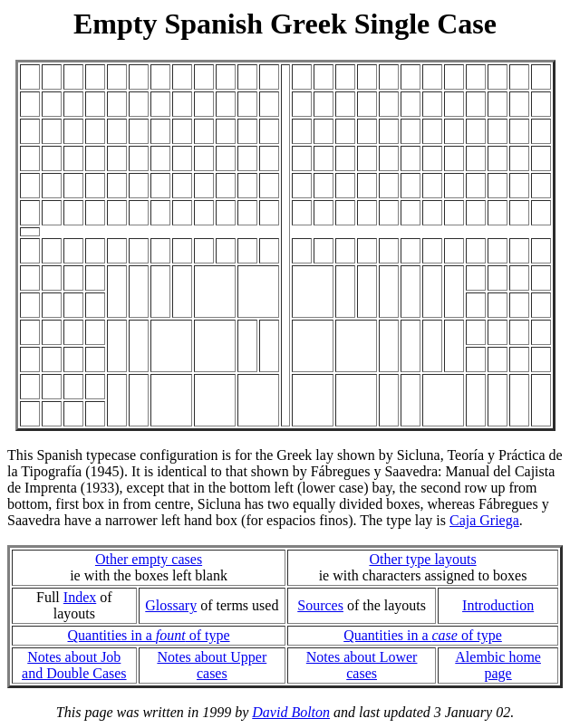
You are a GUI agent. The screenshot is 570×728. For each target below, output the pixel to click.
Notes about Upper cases (212, 665)
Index (80, 597)
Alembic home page (498, 665)
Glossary (171, 605)
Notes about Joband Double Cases (74, 665)
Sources (320, 605)
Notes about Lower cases (362, 665)
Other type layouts (422, 559)
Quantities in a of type (148, 635)
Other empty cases (149, 559)
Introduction (498, 605)
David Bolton (291, 712)
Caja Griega (484, 520)
